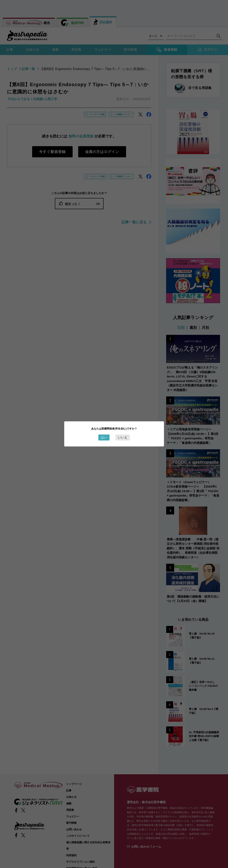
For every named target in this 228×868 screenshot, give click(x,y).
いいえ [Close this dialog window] (123, 437)
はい (104, 437)
